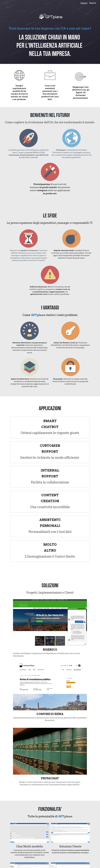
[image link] (74, 733)
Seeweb (22, 728)
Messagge (35, 823)
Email (32, 816)
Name (32, 809)
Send (50, 839)
